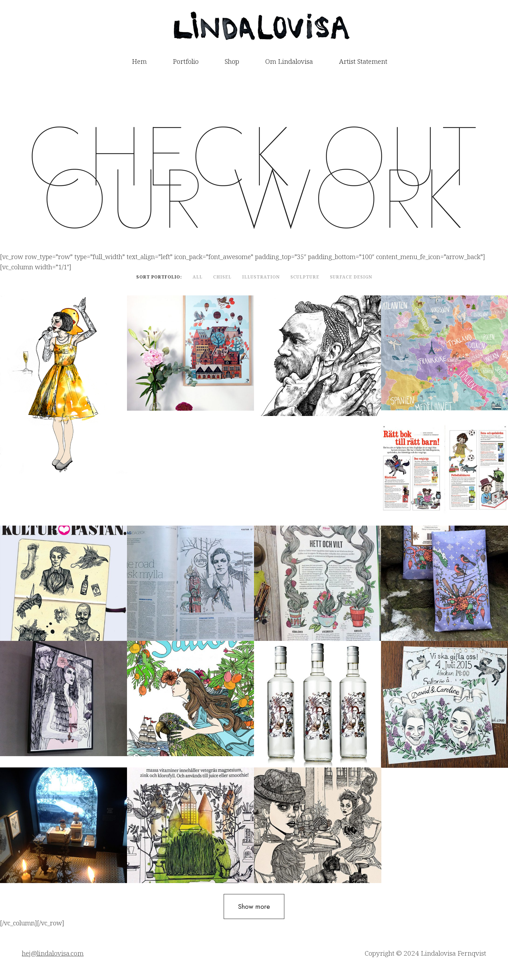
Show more (254, 906)
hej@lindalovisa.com (53, 953)
